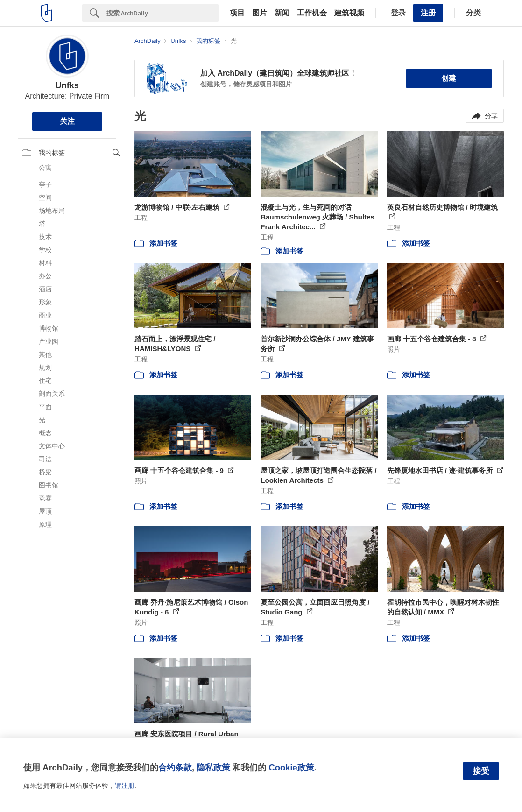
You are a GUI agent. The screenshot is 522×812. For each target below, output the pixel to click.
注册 (428, 13)
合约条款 (175, 767)
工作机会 (312, 13)
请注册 (125, 785)
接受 (481, 771)
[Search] (162, 13)
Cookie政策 (291, 767)
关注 (67, 121)
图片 (260, 13)
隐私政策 (213, 767)
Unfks (67, 85)
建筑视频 (349, 13)
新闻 (282, 13)
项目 (237, 13)
